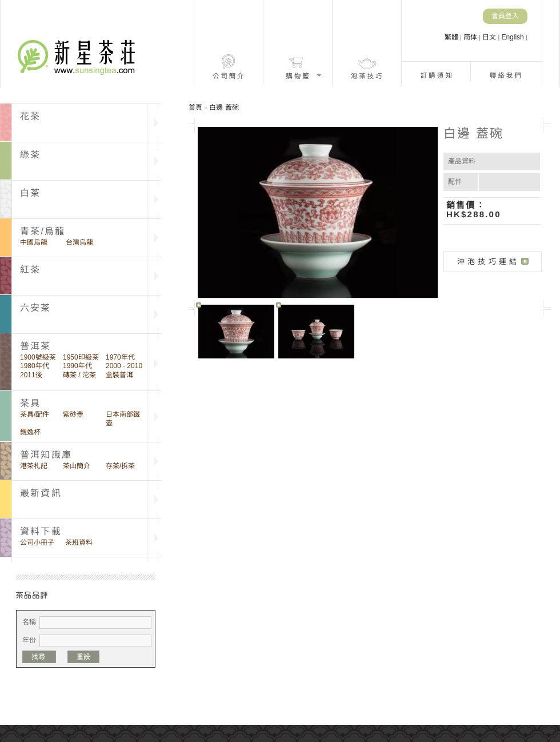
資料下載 (41, 531)
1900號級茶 (38, 357)
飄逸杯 (30, 432)
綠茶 (30, 155)
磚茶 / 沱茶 (79, 375)
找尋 (39, 657)
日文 (490, 37)
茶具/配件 (35, 414)
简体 (471, 37)
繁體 (452, 37)
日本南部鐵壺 (123, 419)
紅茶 (30, 270)
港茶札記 (34, 466)
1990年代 (77, 366)
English (513, 37)
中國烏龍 (34, 242)
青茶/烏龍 (43, 231)
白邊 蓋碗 (224, 107)
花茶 (30, 116)
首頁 (195, 107)
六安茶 (36, 308)
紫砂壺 (73, 414)
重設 (83, 657)
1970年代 (120, 357)
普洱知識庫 (46, 455)
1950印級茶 (81, 357)
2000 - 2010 (124, 366)
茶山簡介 (77, 466)
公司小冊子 (37, 542)
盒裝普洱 (119, 375)
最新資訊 (41, 493)
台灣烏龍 (79, 242)
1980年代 (35, 366)
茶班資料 (79, 542)
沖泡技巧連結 (488, 262)
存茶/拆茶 (120, 466)
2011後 (31, 375)
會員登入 (505, 16)
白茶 (30, 193)
